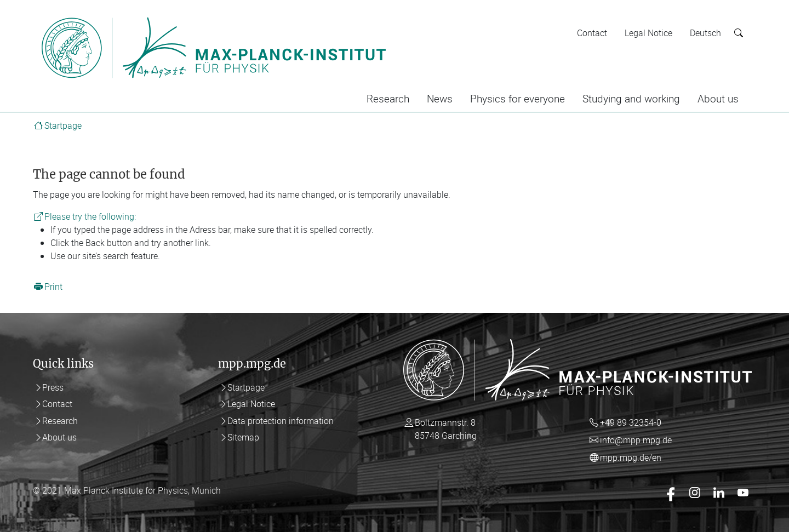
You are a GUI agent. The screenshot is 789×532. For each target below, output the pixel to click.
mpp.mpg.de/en (631, 457)
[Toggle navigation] (410, 15)
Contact (592, 33)
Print (53, 287)
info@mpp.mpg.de (636, 440)
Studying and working (631, 99)
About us (718, 99)
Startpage (63, 125)
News (440, 99)
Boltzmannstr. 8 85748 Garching (446, 429)
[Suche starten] (739, 33)
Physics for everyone (518, 99)
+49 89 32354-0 (631, 422)
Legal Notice (648, 33)
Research (388, 99)
